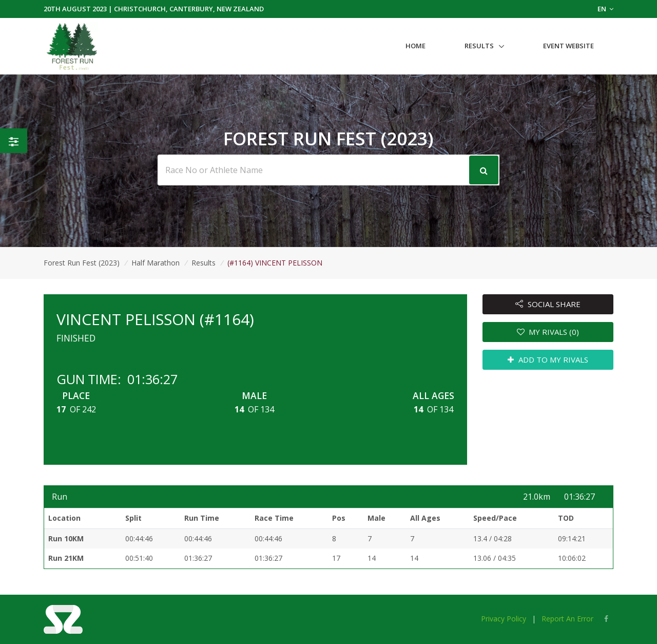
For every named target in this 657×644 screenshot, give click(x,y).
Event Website (568, 46)
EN (605, 9)
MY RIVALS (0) (548, 332)
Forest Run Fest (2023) (82, 263)
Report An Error (567, 619)
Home (416, 46)
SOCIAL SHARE (548, 304)
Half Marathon (156, 263)
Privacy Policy (504, 619)
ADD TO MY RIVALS (548, 359)
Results (479, 46)
